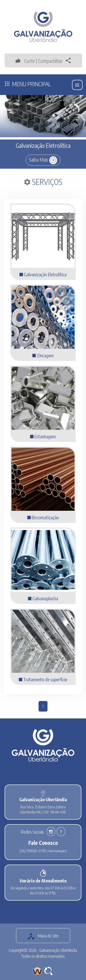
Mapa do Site (43, 936)
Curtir (25, 61)
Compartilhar (56, 61)
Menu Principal (28, 84)
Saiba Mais (43, 160)
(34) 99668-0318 (33, 851)
